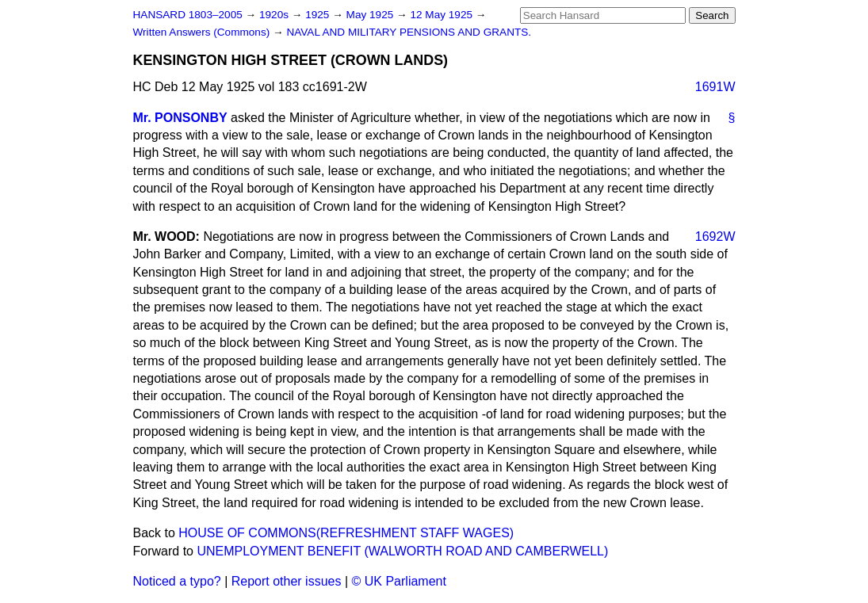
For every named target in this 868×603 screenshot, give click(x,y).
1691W (715, 87)
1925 (319, 15)
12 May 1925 (442, 15)
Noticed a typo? (177, 581)
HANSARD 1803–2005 (188, 15)
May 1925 (371, 15)
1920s (275, 15)
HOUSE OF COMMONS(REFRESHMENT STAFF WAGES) (346, 533)
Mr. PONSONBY (180, 118)
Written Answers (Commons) (203, 32)
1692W (715, 237)
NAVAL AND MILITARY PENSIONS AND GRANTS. (409, 32)
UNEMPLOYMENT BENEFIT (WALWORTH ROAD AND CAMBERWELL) (402, 551)
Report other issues (287, 581)
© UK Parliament (399, 581)
